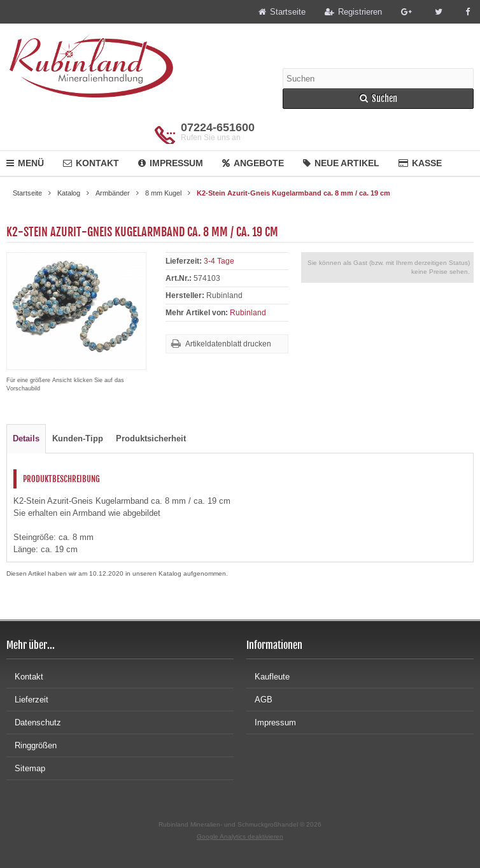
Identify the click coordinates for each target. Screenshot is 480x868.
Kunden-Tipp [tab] (78, 438)
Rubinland (248, 313)
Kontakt (91, 163)
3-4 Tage (219, 261)
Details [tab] (26, 438)
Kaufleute (268, 677)
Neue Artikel (341, 163)
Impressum (171, 163)
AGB (259, 700)
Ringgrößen (32, 745)
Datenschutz (34, 722)
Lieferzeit (27, 700)
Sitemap (26, 768)
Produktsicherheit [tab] (151, 438)
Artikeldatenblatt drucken (228, 344)
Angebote (253, 163)
